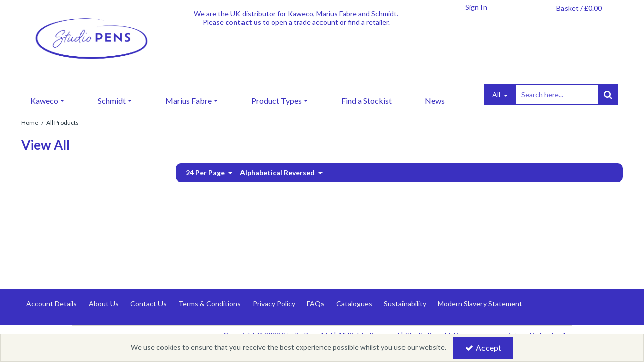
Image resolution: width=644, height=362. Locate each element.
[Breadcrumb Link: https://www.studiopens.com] (30, 122)
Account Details (52, 303)
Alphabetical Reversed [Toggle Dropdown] (278, 173)
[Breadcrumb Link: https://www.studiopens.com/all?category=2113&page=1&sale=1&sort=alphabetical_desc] (63, 122)
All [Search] (497, 94)
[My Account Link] (476, 7)
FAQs (316, 303)
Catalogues (354, 303)
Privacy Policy (274, 303)
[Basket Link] (579, 8)
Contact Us (148, 303)
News (435, 100)
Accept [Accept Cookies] (483, 348)
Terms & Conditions (210, 303)
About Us (104, 303)
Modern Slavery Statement (480, 303)
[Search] (556, 95)
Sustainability (405, 303)
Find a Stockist (367, 100)
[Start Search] (608, 95)
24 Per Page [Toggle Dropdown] (206, 173)
